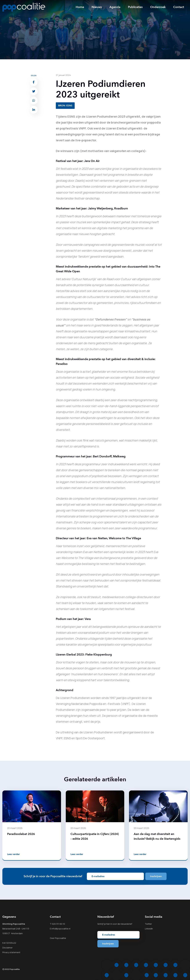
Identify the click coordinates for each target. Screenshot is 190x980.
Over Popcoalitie (58, 938)
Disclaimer (7, 948)
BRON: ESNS (65, 106)
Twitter (148, 924)
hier (108, 924)
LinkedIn (149, 929)
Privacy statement (11, 952)
